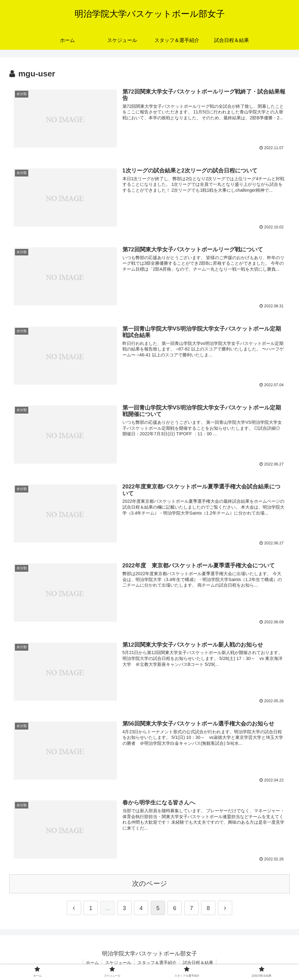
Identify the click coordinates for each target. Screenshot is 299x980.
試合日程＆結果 (199, 963)
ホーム (92, 963)
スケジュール (118, 963)
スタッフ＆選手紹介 (157, 963)
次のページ (150, 884)
